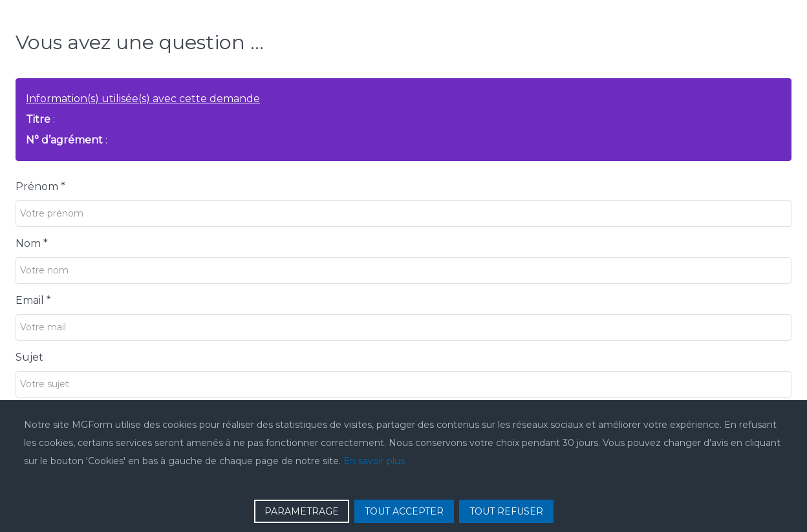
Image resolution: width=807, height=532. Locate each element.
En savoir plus (374, 461)
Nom (32, 243)
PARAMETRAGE (302, 511)
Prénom (40, 186)
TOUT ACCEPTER (404, 511)
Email (33, 300)
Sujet (29, 357)
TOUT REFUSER (506, 511)
